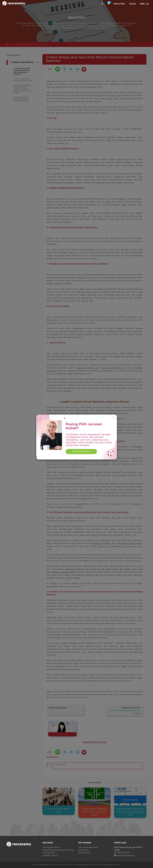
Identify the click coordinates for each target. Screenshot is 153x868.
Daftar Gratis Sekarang (81, 451)
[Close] (114, 418)
